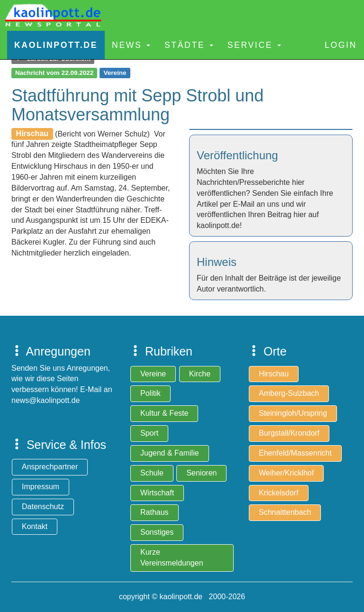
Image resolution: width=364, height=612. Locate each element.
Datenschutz (43, 507)
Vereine (153, 374)
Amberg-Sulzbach (289, 393)
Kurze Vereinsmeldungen (172, 557)
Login (341, 45)
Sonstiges (157, 532)
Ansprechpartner (50, 467)
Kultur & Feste (164, 413)
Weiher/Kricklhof (286, 473)
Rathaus (155, 512)
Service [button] (254, 45)
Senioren (201, 473)
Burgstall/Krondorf (289, 433)
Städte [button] (189, 45)
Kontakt (35, 526)
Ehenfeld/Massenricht (295, 453)
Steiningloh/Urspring (293, 413)
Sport (149, 433)
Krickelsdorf (279, 493)
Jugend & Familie (170, 453)
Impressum (41, 487)
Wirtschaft (157, 493)
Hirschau (274, 374)
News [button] (131, 45)
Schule (152, 473)
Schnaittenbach (285, 512)
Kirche (200, 374)
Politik (150, 393)
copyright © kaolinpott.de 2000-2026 (182, 597)
